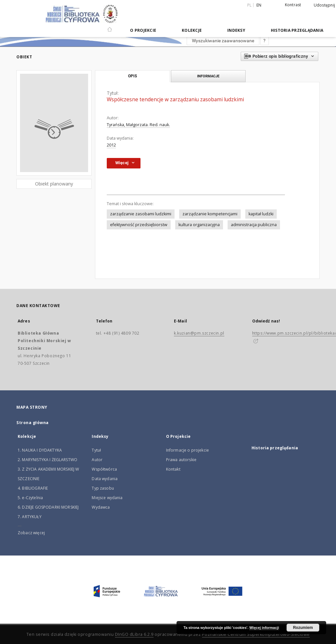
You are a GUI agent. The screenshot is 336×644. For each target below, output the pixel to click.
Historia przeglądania (297, 30)
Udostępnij (325, 5)
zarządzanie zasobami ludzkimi (141, 214)
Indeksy (236, 30)
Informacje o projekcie (187, 450)
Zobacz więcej (31, 533)
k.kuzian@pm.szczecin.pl (199, 333)
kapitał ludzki (261, 214)
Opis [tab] (132, 76)
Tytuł (96, 450)
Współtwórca (104, 469)
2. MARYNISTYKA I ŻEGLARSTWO (47, 460)
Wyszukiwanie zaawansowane (223, 41)
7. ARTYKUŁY (30, 517)
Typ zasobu (103, 488)
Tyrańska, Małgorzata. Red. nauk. (138, 125)
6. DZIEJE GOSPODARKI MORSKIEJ (48, 507)
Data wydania (105, 479)
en (259, 5)
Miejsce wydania (107, 498)
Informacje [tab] (208, 76)
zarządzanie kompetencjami (210, 214)
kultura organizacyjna (199, 225)
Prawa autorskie (181, 460)
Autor (97, 460)
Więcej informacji (264, 628)
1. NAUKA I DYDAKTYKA (40, 450)
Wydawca (101, 507)
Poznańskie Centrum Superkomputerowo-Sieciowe (256, 634)
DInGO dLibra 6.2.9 (134, 634)
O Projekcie (143, 30)
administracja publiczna (254, 225)
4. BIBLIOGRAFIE (33, 488)
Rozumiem (303, 628)
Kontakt (173, 469)
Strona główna (33, 423)
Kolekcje (192, 30)
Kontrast (293, 5)
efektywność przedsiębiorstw (139, 225)
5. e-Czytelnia (30, 498)
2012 (111, 145)
